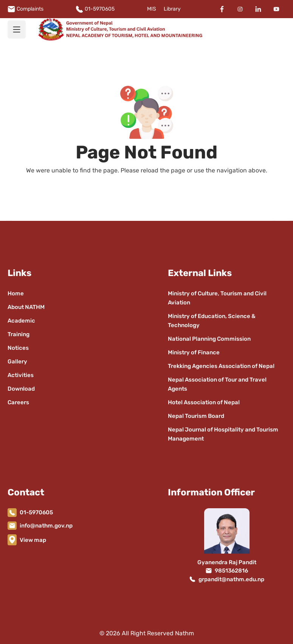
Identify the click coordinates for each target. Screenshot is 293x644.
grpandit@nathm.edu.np (231, 579)
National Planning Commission (209, 339)
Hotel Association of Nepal (204, 402)
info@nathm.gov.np (46, 526)
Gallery (17, 362)
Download (21, 389)
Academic (21, 321)
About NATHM (26, 307)
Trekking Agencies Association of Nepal (221, 366)
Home (16, 293)
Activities (21, 375)
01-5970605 (100, 9)
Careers (18, 402)
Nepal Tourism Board (196, 416)
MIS (152, 9)
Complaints (30, 9)
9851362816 (231, 571)
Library (172, 9)
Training (19, 334)
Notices (18, 348)
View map (33, 540)
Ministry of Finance (194, 352)
